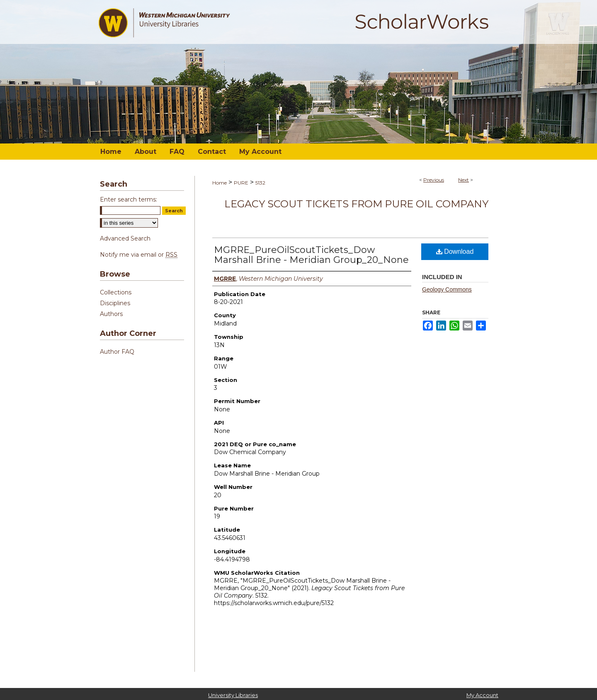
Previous (434, 180)
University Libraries (233, 695)
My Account (482, 695)
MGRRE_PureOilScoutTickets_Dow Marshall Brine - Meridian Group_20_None (311, 255)
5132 (260, 183)
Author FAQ (117, 352)
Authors (111, 314)
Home (220, 183)
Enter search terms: (129, 199)
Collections (116, 292)
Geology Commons (447, 289)
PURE (241, 183)
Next (464, 180)
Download (455, 252)
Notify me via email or (139, 255)
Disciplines (115, 303)
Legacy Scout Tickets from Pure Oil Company (356, 204)
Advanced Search (125, 238)
